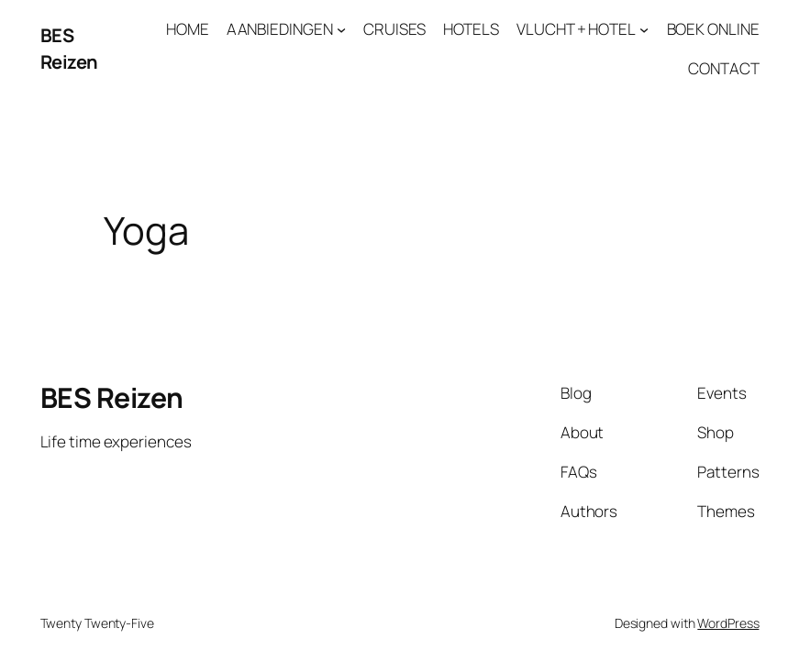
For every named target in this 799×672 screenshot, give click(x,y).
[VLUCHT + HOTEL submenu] (644, 29)
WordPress (728, 623)
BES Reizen (69, 48)
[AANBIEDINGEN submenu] (341, 29)
